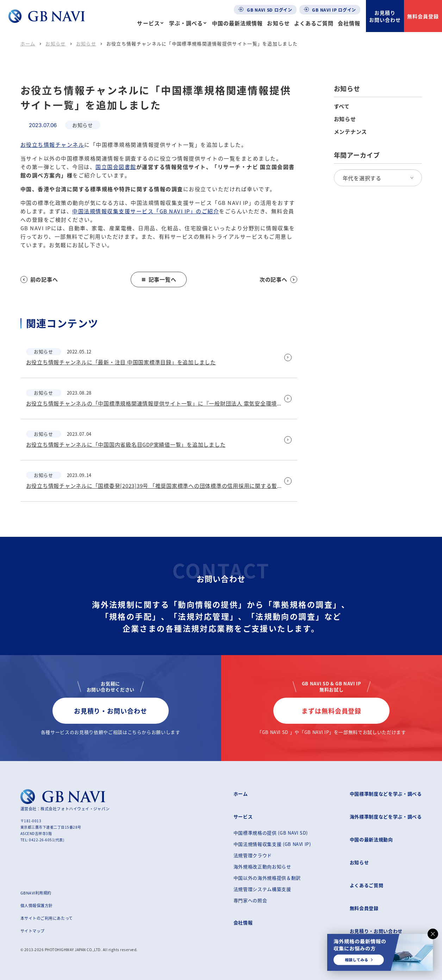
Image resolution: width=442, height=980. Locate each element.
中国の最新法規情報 (237, 23)
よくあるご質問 (314, 23)
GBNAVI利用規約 (36, 893)
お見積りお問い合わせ (385, 16)
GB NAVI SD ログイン (265, 10)
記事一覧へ (159, 279)
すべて (342, 106)
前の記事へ (39, 279)
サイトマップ (33, 931)
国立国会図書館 (116, 167)
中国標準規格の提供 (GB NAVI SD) (271, 833)
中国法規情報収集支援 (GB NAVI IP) (272, 844)
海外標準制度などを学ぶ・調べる (386, 816)
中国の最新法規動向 (371, 839)
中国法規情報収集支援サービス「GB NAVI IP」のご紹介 (146, 211)
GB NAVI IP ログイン (330, 10)
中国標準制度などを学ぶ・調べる (386, 794)
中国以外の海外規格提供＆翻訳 (267, 878)
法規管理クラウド (253, 855)
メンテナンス (351, 132)
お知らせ (278, 23)
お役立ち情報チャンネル (52, 145)
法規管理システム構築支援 (262, 889)
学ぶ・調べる (186, 23)
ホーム (28, 43)
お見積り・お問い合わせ (111, 711)
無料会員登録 (423, 16)
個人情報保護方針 (37, 905)
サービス (148, 23)
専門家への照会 (250, 900)
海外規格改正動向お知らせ (262, 866)
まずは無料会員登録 (331, 711)
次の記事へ (278, 279)
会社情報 (349, 23)
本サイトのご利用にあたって (47, 918)
